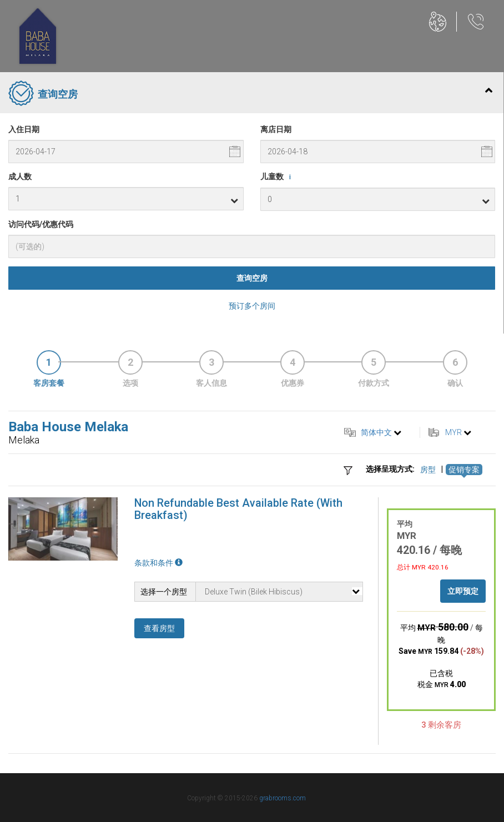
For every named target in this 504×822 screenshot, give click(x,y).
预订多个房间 (252, 306)
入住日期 (24, 129)
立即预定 (463, 591)
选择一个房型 (164, 592)
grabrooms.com (283, 798)
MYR (453, 432)
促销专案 (464, 470)
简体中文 (376, 432)
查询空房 (252, 278)
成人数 (20, 176)
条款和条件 (158, 563)
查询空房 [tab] (250, 94)
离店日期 (276, 129)
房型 (428, 470)
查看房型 (159, 628)
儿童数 (278, 177)
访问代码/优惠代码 (41, 224)
